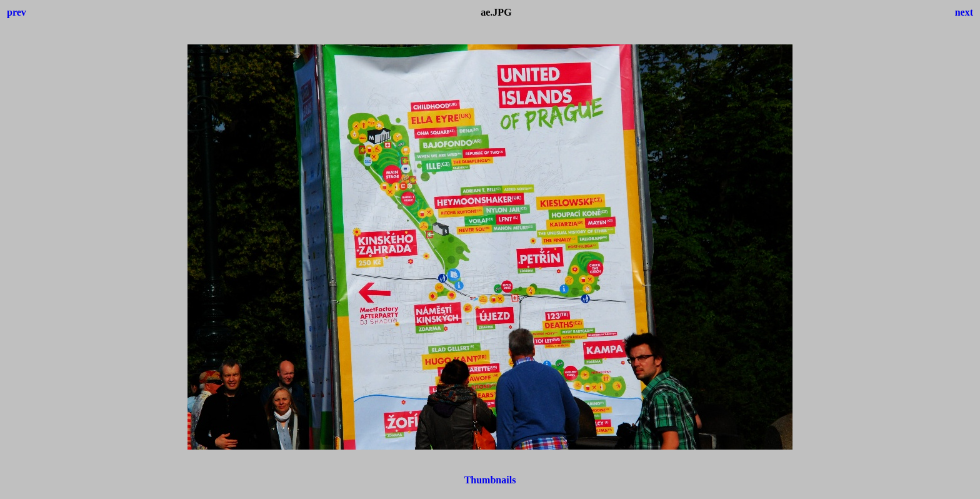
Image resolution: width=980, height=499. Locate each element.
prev (17, 12)
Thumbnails (490, 480)
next (964, 12)
